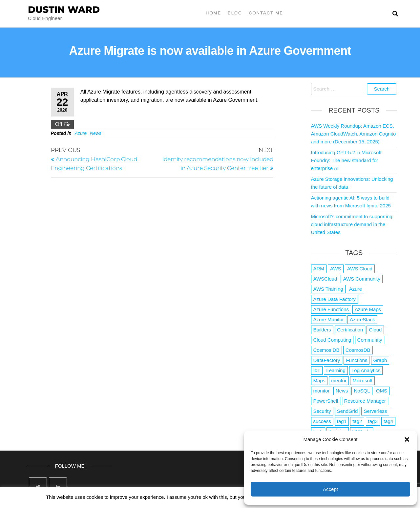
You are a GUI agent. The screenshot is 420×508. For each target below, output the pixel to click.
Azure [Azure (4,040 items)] (356, 289)
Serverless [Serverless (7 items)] (375, 411)
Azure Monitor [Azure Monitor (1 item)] (329, 319)
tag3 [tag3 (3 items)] (373, 421)
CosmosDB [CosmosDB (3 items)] (358, 350)
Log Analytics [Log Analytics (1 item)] (366, 370)
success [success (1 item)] (322, 421)
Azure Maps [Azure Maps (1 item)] (368, 309)
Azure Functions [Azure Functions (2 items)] (331, 309)
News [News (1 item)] (342, 391)
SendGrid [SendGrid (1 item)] (347, 411)
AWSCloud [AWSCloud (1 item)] (325, 279)
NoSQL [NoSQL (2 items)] (362, 391)
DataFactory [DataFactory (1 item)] (327, 360)
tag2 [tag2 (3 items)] (357, 421)
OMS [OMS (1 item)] (382, 391)
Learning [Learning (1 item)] (336, 370)
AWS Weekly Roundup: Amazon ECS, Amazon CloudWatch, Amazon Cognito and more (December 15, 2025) (354, 134)
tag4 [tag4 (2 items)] (388, 421)
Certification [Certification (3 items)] (350, 330)
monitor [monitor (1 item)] (322, 391)
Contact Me (266, 13)
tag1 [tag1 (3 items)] (342, 421)
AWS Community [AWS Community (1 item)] (362, 279)
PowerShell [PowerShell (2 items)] (326, 401)
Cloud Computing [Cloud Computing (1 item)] (332, 340)
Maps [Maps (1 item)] (319, 381)
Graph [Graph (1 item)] (380, 360)
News (96, 133)
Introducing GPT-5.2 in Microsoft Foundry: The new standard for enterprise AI (346, 160)
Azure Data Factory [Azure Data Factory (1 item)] (335, 299)
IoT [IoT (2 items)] (317, 370)
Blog (235, 13)
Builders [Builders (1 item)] (322, 330)
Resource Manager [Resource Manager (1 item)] (365, 401)
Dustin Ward (64, 10)
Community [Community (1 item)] (370, 340)
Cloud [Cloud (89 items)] (375, 330)
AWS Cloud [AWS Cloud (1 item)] (360, 269)
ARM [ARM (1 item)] (319, 269)
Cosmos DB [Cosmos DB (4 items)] (326, 350)
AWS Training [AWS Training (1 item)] (328, 289)
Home (213, 13)
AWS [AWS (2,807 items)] (336, 269)
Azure (81, 133)
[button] (407, 439)
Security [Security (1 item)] (322, 411)
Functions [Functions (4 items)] (357, 360)
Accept (330, 489)
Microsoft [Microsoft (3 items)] (362, 381)
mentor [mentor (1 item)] (339, 381)
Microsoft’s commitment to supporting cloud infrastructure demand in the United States (352, 224)
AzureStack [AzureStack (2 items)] (362, 319)
